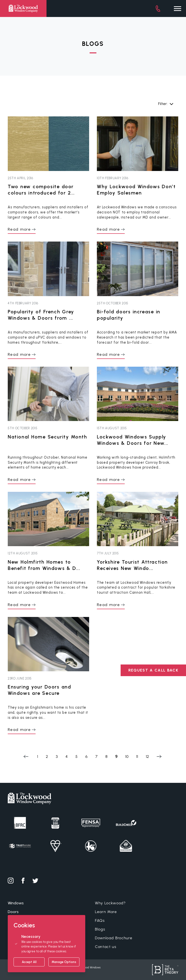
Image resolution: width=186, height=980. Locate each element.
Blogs (100, 929)
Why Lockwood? (110, 903)
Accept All (29, 962)
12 (147, 757)
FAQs (100, 920)
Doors (13, 912)
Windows (16, 903)
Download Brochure (114, 938)
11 (137, 757)
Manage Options (64, 962)
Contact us (106, 947)
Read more (19, 229)
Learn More (106, 912)
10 (127, 757)
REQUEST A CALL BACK (153, 670)
